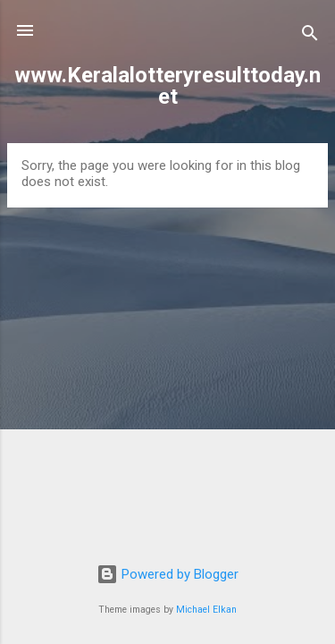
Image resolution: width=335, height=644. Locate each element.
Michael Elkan (206, 610)
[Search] (310, 36)
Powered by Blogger (167, 574)
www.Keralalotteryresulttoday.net (167, 86)
